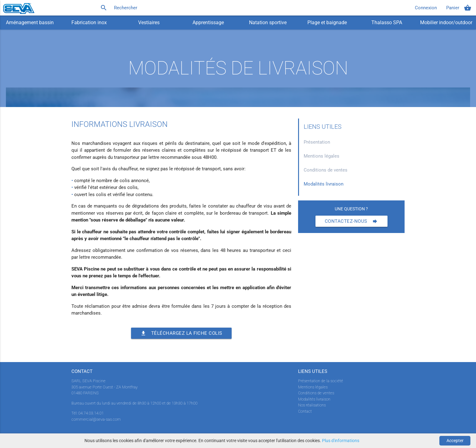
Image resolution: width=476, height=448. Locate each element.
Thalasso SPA (387, 22)
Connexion (426, 8)
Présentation (317, 142)
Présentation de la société (321, 381)
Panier (459, 8)
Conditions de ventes (326, 170)
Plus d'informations (341, 441)
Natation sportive (268, 22)
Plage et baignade (327, 22)
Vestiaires (149, 22)
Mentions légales (322, 156)
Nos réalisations (312, 405)
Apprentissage (208, 22)
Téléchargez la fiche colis (181, 333)
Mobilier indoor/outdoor (446, 22)
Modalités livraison (324, 184)
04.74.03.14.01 (91, 413)
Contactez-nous (351, 221)
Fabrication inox (89, 22)
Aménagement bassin (30, 22)
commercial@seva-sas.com (96, 419)
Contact (305, 411)
